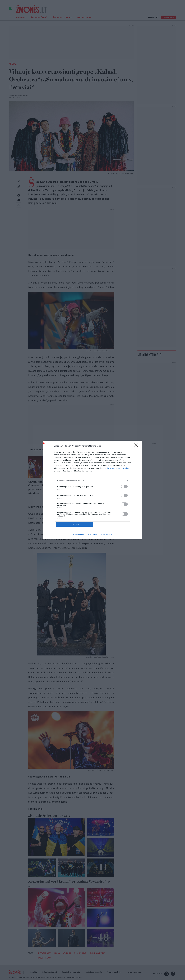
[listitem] (92, 481)
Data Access (92, 534)
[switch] (124, 486)
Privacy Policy (106, 534)
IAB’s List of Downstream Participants (117, 468)
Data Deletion (78, 534)
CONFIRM (75, 524)
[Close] (137, 446)
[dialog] (92, 490)
